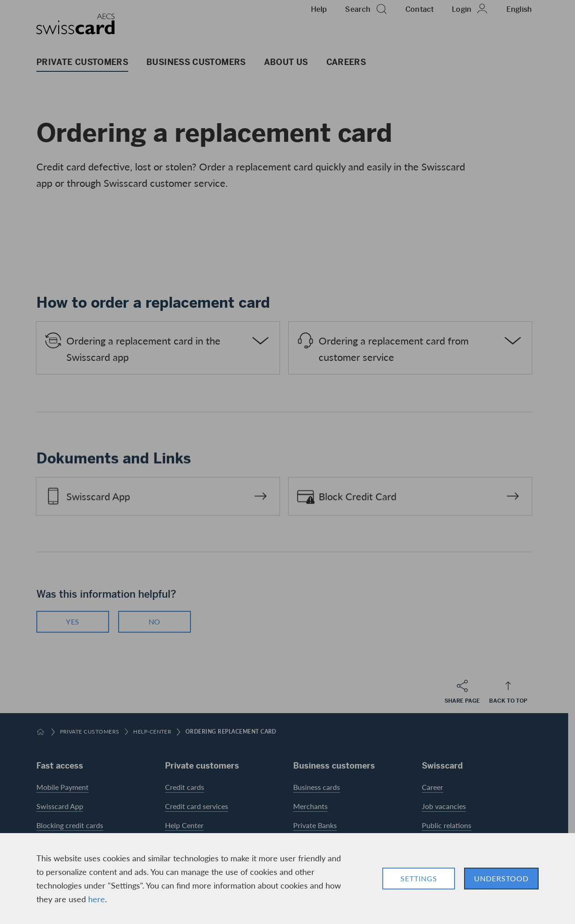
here (97, 899)
